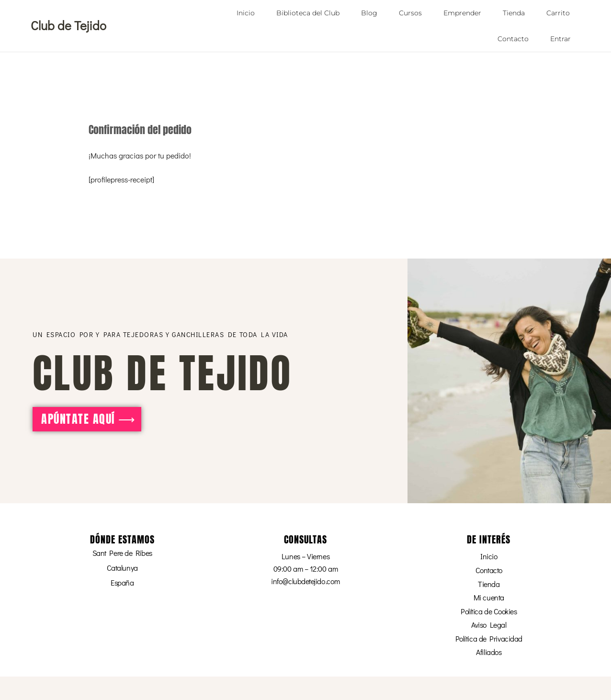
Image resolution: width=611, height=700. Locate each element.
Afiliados (489, 652)
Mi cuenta (489, 597)
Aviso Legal (489, 624)
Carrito (558, 13)
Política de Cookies (489, 611)
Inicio (246, 13)
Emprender (462, 13)
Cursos (410, 13)
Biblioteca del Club (308, 13)
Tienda (514, 13)
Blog (369, 13)
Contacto (513, 39)
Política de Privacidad (489, 638)
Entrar (560, 39)
